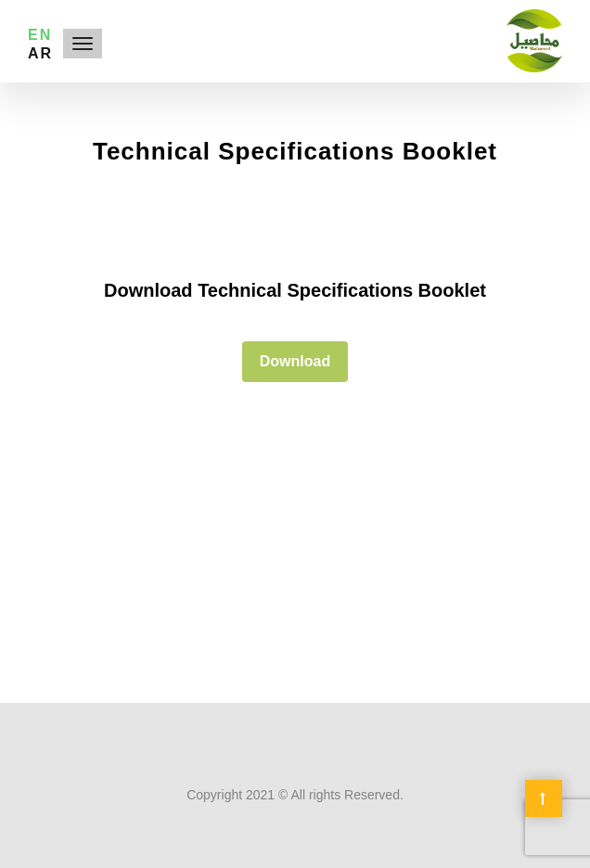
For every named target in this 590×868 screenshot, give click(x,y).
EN (40, 35)
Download (295, 361)
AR (40, 53)
